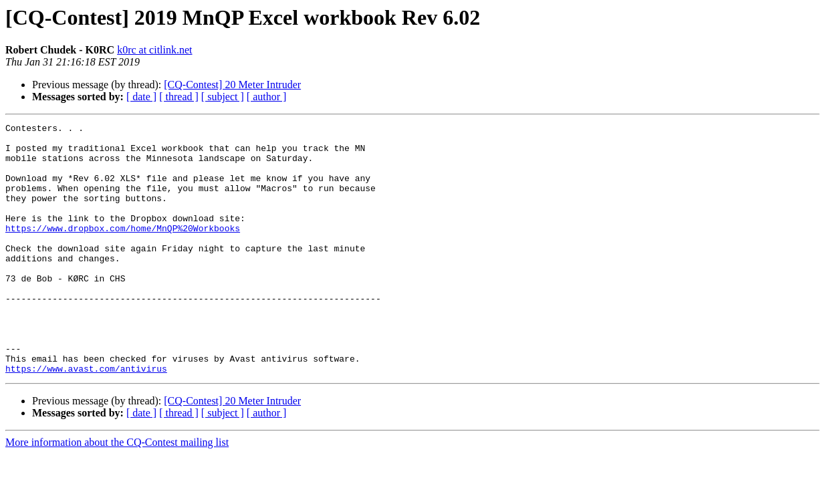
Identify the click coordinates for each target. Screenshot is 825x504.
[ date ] (141, 97)
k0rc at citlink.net (154, 50)
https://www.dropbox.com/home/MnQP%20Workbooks (123, 250)
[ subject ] (223, 97)
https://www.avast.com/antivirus (86, 418)
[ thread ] (179, 97)
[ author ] (267, 97)
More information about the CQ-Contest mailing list (117, 492)
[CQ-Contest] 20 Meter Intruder (232, 85)
